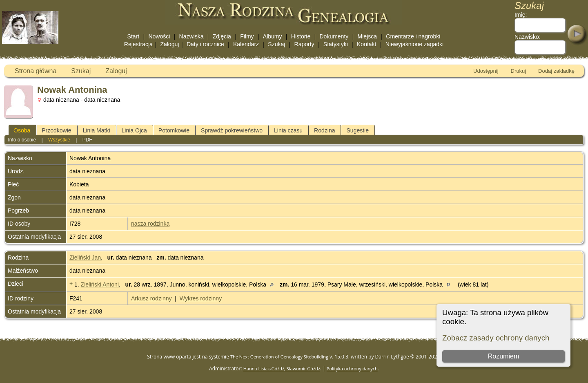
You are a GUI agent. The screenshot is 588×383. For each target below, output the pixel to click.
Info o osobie (22, 140)
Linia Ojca (134, 130)
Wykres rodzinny (201, 298)
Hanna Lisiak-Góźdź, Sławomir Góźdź (282, 368)
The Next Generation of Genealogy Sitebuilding (279, 357)
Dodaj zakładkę (556, 71)
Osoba (22, 130)
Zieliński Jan (85, 258)
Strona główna (36, 71)
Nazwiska (192, 36)
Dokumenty (334, 36)
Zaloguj (169, 44)
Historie (301, 36)
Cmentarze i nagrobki (413, 36)
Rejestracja (138, 44)
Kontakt (366, 44)
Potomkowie (174, 130)
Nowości (159, 36)
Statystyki (336, 44)
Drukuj (519, 71)
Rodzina (324, 130)
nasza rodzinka (150, 224)
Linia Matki (97, 130)
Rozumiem (503, 356)
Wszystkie (59, 140)
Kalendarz (246, 44)
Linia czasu (288, 130)
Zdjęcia (222, 36)
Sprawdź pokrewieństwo (232, 130)
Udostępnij (486, 71)
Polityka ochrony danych (352, 368)
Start (134, 36)
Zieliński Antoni (100, 284)
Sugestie (357, 130)
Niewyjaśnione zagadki (414, 44)
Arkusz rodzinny (151, 298)
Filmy (247, 36)
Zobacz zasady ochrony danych (496, 338)
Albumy (273, 36)
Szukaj (276, 44)
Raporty (304, 44)
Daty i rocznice (205, 44)
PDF (87, 140)
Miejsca (367, 36)
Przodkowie (56, 130)
